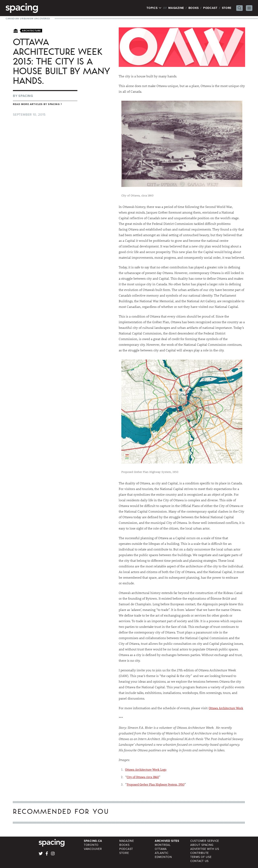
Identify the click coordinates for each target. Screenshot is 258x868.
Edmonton (163, 857)
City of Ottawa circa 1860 (143, 777)
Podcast (210, 8)
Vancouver (93, 849)
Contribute (200, 853)
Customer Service (205, 841)
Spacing (26, 96)
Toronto (91, 845)
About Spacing (202, 845)
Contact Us (199, 861)
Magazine (176, 8)
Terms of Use (201, 857)
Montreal (163, 845)
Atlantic (162, 853)
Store (227, 8)
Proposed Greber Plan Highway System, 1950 (156, 785)
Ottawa (161, 849)
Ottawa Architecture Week (226, 708)
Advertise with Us (205, 849)
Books (194, 8)
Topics (154, 8)
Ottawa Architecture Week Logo (146, 770)
